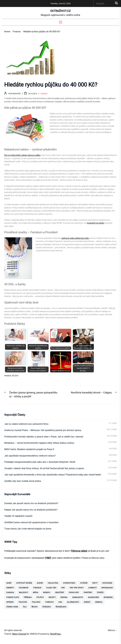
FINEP (48, 558)
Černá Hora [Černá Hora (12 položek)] (12, 607)
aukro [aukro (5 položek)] (40, 583)
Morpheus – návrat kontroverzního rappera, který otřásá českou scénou (39, 443)
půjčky (15, 376)
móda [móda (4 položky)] (36, 592)
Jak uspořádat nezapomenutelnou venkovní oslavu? (30, 456)
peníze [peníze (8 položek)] (100, 592)
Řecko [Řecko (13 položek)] (35, 607)
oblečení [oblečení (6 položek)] (60, 592)
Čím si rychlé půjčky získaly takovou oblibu (22, 155)
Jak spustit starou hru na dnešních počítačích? (35, 503)
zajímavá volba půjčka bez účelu (75, 238)
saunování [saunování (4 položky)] (93, 597)
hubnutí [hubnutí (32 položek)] (93, 588)
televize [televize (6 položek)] (23, 602)
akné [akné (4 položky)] (9, 583)
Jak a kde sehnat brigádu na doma (34, 529)
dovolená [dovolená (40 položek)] (107, 583)
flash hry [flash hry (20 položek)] (51, 588)
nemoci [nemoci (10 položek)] (47, 592)
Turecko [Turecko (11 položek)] (49, 602)
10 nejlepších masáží (22, 516)
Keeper (8, 510)
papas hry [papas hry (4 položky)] (74, 592)
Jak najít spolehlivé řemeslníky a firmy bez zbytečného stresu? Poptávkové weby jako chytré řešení (53, 475)
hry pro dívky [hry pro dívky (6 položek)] (77, 588)
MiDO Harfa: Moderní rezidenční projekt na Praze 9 (29, 449)
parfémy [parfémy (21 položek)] (88, 592)
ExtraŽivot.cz (61, 11)
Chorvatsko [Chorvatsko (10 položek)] (69, 583)
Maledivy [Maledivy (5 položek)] (24, 592)
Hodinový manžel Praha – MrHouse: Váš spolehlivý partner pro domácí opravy (43, 430)
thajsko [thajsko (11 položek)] (36, 602)
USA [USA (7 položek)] (60, 602)
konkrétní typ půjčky (96, 223)
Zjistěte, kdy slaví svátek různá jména (23, 481)
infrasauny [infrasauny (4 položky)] (107, 588)
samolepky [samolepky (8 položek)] (78, 597)
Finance (44, 94)
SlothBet (9, 522)
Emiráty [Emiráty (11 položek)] (10, 588)
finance (8, 376)
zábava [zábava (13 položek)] (99, 602)
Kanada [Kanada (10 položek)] (10, 592)
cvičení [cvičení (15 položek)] (84, 583)
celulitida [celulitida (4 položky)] (53, 583)
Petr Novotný (15, 94)
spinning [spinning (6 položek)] (108, 597)
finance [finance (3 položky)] (37, 588)
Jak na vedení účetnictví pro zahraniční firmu (26, 424)
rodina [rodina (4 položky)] (64, 597)
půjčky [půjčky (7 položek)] (40, 597)
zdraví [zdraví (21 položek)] (87, 602)
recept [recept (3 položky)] (52, 597)
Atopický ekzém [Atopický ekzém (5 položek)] (24, 583)
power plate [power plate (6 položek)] (13, 597)
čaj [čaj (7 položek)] (25, 607)
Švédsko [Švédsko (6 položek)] (47, 607)
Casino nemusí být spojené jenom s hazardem (36, 522)
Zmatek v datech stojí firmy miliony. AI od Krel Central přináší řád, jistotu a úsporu (44, 468)
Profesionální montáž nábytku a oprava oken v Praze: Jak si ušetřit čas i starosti (44, 437)
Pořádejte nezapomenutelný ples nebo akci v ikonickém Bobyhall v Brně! (40, 462)
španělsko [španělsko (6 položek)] (61, 607)
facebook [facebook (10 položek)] (24, 588)
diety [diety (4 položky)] (95, 583)
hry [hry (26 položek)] (63, 588)
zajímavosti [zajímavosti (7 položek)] (73, 602)
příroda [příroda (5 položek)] (28, 597)
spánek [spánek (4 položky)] (10, 602)
